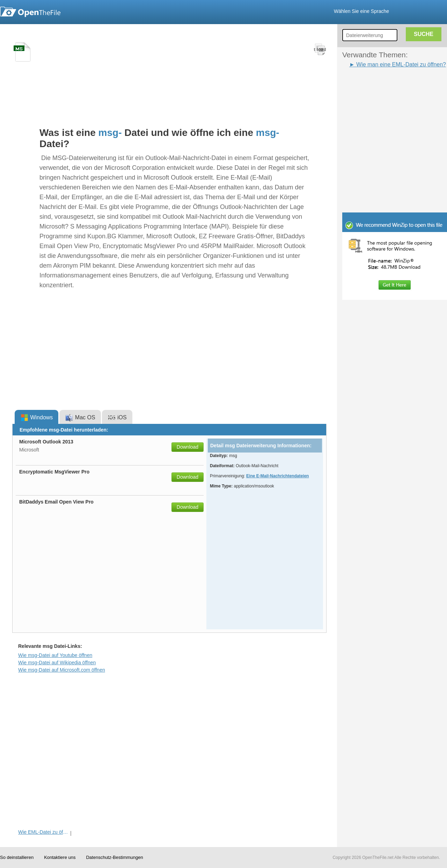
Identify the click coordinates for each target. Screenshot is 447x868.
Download (188, 447)
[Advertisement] (65, 134)
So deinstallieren (17, 857)
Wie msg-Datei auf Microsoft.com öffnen (62, 670)
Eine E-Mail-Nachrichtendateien (277, 476)
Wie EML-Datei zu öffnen (43, 832)
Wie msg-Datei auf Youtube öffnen (55, 655)
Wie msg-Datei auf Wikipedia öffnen (57, 663)
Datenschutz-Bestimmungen (114, 857)
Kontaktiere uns (60, 857)
